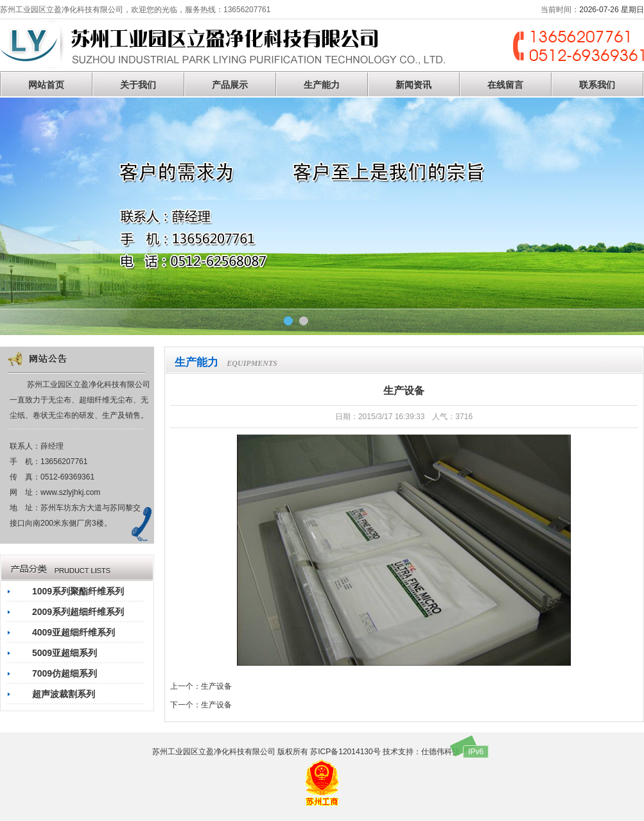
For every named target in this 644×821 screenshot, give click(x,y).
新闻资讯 (413, 85)
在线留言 (505, 85)
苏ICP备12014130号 (345, 752)
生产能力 (322, 85)
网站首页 (46, 85)
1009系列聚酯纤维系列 (78, 591)
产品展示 (230, 85)
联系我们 (597, 85)
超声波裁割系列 (64, 694)
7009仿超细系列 (65, 673)
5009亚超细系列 (65, 653)
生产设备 (216, 686)
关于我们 (138, 85)
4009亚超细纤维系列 (74, 632)
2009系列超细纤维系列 (78, 612)
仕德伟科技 (440, 752)
